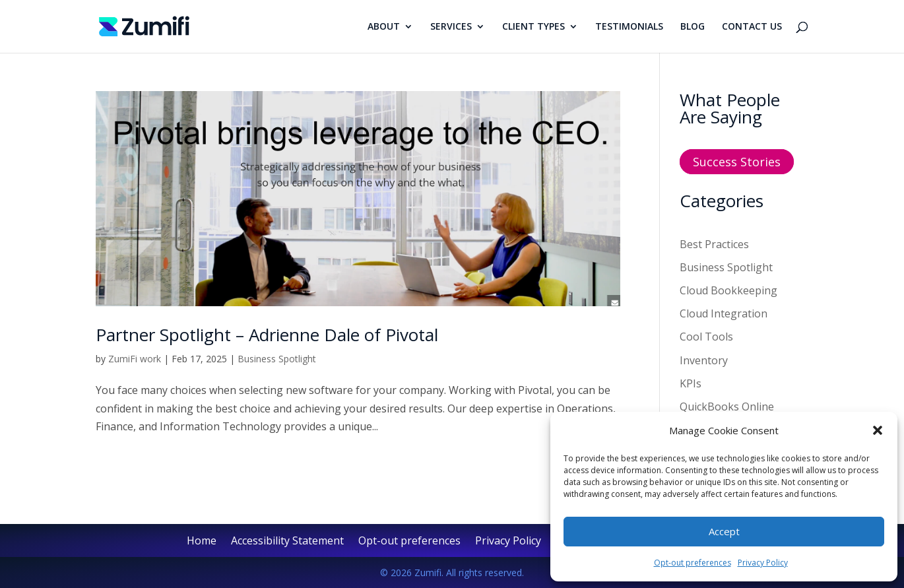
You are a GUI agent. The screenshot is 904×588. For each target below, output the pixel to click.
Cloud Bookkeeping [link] (728, 290)
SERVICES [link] (451, 27)
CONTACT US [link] (752, 27)
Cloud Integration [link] (724, 313)
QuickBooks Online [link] (727, 407)
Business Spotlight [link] (277, 359)
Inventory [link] (704, 360)
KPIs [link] (691, 383)
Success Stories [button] (737, 162)
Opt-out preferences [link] (693, 563)
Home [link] (202, 542)
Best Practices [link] (714, 244)
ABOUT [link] (384, 27)
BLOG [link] (693, 27)
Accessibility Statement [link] (287, 542)
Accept (724, 531)
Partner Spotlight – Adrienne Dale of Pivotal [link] (267, 335)
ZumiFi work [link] (135, 359)
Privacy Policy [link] (763, 563)
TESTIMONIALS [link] (629, 27)
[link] (144, 25)
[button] (878, 430)
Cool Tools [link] (706, 337)
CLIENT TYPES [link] (533, 27)
